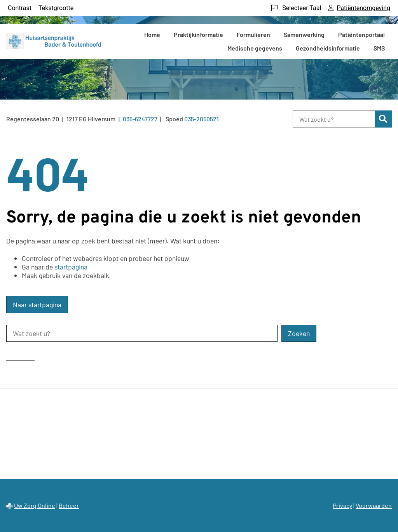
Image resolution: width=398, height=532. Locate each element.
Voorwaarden (374, 505)
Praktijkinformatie (198, 34)
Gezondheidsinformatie (328, 48)
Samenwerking (304, 34)
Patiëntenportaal (361, 34)
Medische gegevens (255, 48)
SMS (379, 48)
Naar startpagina (37, 304)
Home (152, 34)
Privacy (342, 505)
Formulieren (253, 34)
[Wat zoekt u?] (334, 119)
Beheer (69, 505)
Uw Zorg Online (35, 505)
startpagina (71, 267)
